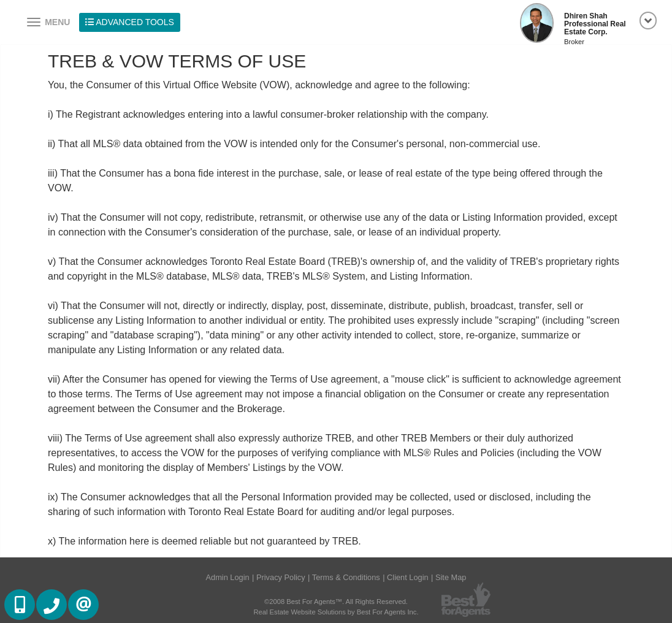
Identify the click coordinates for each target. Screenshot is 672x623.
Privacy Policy (281, 577)
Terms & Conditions (346, 577)
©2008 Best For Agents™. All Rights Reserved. (336, 602)
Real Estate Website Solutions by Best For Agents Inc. (336, 612)
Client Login (408, 577)
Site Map (451, 577)
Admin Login (228, 577)
